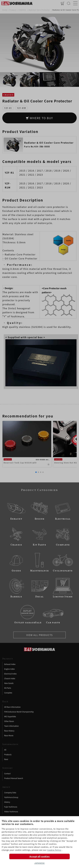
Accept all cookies (39, 856)
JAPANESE (40, 863)
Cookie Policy (54, 850)
